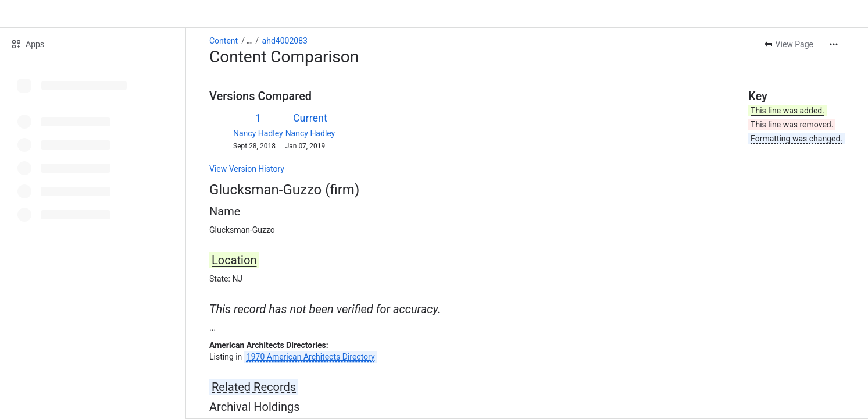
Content (224, 41)
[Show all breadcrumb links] (249, 41)
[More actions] (834, 44)
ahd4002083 (285, 41)
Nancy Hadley (258, 133)
